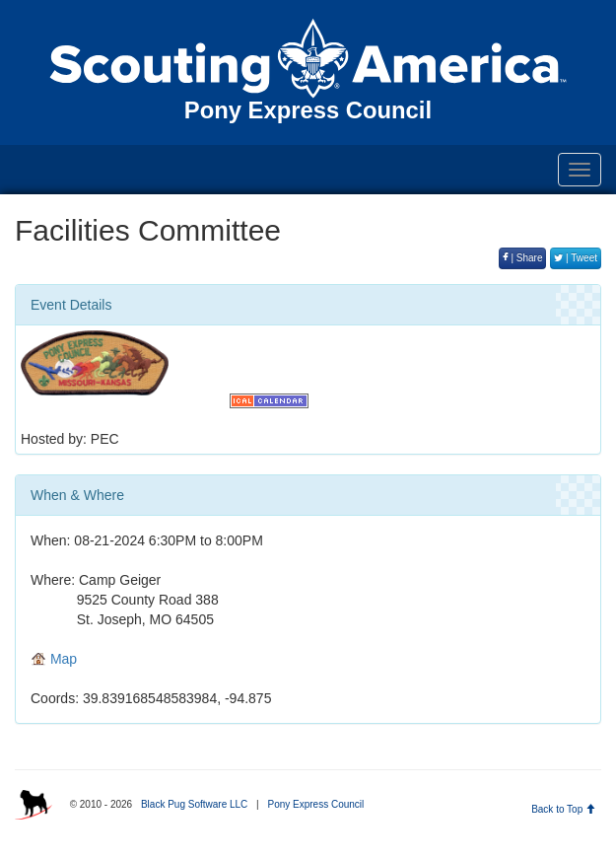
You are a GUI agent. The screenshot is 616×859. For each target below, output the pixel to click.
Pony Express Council (315, 804)
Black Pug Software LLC (194, 804)
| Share (523, 258)
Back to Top (563, 809)
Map (54, 659)
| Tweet (576, 258)
